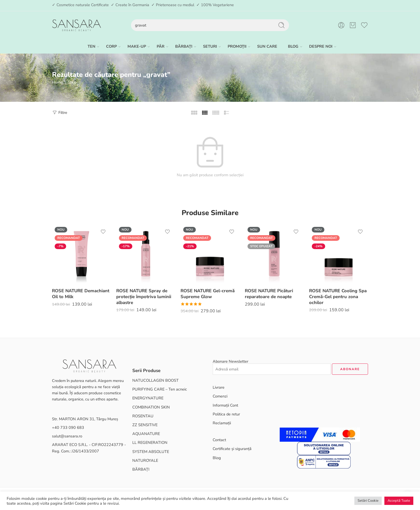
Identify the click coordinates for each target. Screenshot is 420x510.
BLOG (293, 46)
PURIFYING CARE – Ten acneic (160, 389)
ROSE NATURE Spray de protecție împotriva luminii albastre (144, 297)
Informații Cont (225, 405)
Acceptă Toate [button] (399, 501)
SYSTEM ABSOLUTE (151, 452)
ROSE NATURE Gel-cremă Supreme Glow (208, 294)
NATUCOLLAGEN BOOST (155, 380)
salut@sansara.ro (67, 436)
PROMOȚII (237, 46)
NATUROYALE (145, 460)
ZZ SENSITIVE (145, 425)
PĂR (161, 46)
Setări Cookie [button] (368, 501)
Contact (219, 440)
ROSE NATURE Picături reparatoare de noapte (269, 294)
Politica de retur (226, 414)
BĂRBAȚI (184, 46)
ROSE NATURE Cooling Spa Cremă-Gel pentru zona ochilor (338, 297)
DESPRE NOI (321, 46)
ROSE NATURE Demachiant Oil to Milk (81, 294)
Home (57, 82)
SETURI (210, 46)
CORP (111, 46)
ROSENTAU (143, 416)
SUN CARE (267, 46)
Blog (217, 458)
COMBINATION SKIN (151, 407)
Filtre (60, 112)
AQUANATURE (146, 434)
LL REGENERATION (150, 442)
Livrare (219, 387)
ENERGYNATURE (148, 398)
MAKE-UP (137, 46)
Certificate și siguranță (232, 449)
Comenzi (220, 396)
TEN (91, 46)
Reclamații (222, 423)
